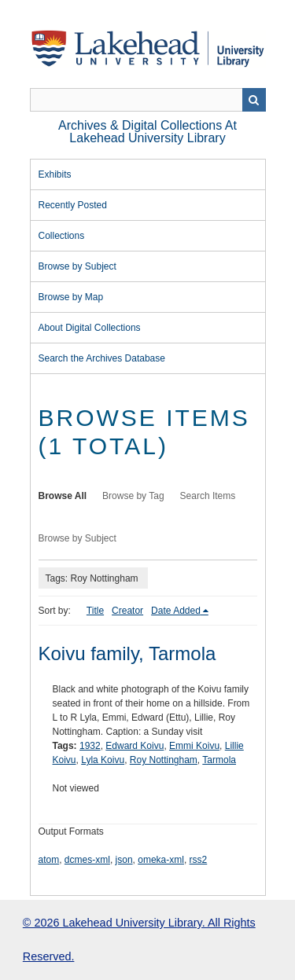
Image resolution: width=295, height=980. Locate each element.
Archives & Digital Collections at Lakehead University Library (147, 132)
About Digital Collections (90, 328)
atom (49, 860)
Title (95, 611)
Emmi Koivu (194, 746)
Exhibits (55, 174)
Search (254, 100)
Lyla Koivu (103, 760)
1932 (90, 746)
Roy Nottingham (164, 760)
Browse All (63, 496)
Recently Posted (73, 205)
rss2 (199, 860)
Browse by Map (71, 297)
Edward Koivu (135, 746)
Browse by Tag (133, 496)
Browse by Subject (77, 266)
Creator (127, 611)
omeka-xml (161, 860)
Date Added (176, 611)
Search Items (208, 496)
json (124, 860)
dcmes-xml (87, 860)
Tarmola (219, 760)
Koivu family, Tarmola (127, 653)
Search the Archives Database (102, 358)
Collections (62, 236)
